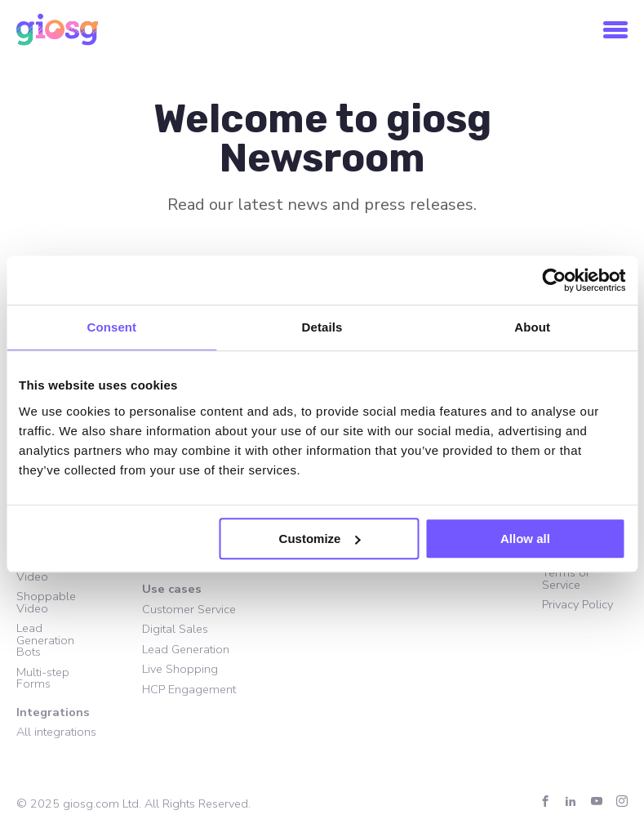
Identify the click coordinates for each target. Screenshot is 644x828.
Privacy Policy (577, 604)
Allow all (525, 539)
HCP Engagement (189, 689)
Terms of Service (566, 579)
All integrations (56, 732)
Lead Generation (186, 649)
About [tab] (532, 327)
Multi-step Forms (43, 678)
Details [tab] (322, 327)
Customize (320, 539)
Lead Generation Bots (45, 640)
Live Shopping (180, 669)
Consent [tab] (111, 327)
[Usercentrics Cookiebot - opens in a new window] (554, 280)
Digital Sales (175, 629)
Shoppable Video (46, 602)
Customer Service (189, 609)
